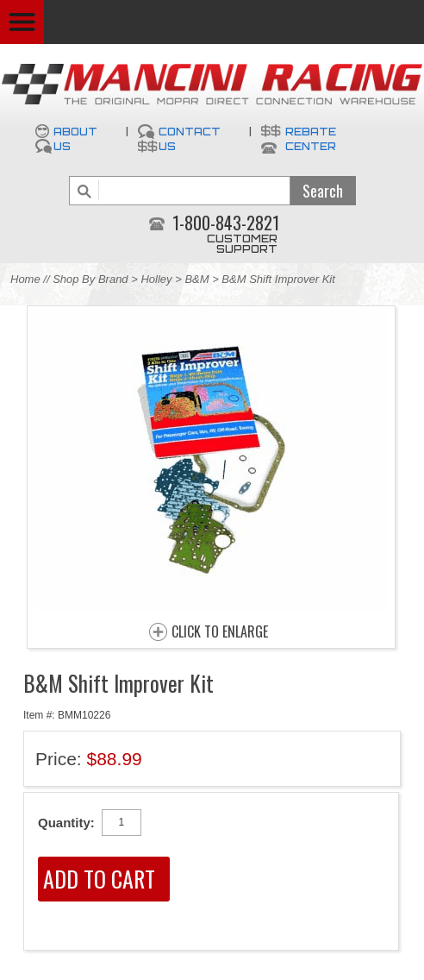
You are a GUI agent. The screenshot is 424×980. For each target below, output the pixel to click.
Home (25, 279)
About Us (75, 139)
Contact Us (190, 139)
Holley (156, 279)
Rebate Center (311, 139)
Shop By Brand (90, 279)
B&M (196, 279)
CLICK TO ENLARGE (220, 632)
